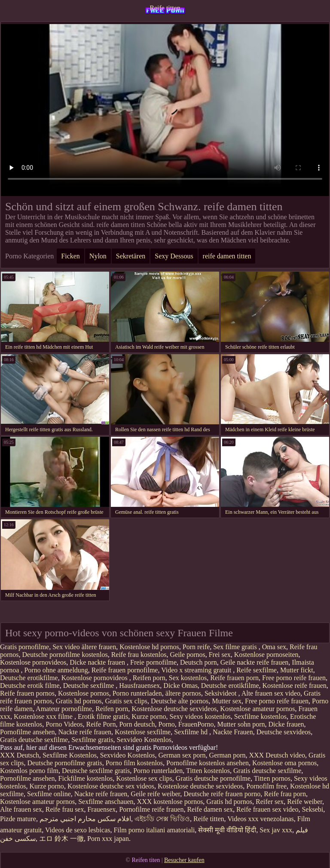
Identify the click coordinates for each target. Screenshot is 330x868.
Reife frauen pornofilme (125, 670)
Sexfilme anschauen (106, 802)
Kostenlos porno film (29, 771)
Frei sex (220, 655)
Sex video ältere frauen (84, 647)
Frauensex (101, 809)
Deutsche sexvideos (284, 732)
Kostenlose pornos (84, 693)
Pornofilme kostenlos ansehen (208, 763)
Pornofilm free (266, 786)
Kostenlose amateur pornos (257, 709)
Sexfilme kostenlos (260, 716)
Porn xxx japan (108, 839)
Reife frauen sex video (267, 809)
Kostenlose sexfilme (143, 732)
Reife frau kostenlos (139, 655)
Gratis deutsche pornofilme (213, 778)
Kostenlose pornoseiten (266, 655)
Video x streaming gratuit (197, 670)
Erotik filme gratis (103, 716)
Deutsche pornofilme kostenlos (65, 655)
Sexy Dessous (174, 256)
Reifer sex (270, 802)
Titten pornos (272, 778)
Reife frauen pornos (27, 693)
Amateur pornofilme (64, 709)
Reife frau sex (65, 809)
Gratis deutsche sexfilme (34, 740)
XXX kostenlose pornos (170, 802)
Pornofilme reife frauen (151, 809)
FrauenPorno (196, 724)
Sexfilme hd (192, 732)
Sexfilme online (49, 794)
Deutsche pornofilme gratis (65, 763)
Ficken (70, 256)
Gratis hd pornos (79, 701)
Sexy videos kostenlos (200, 716)
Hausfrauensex (139, 686)
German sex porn (182, 755)
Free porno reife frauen (294, 678)
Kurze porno (149, 716)
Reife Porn (101, 724)
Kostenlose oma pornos (284, 763)
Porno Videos (64, 724)
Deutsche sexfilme (90, 686)
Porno (167, 724)
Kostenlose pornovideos (33, 662)
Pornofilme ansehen (27, 732)
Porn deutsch (137, 724)
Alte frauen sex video (271, 693)
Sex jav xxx (276, 830)
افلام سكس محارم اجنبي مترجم (85, 819)
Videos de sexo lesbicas (78, 830)
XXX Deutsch (20, 755)
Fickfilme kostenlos (86, 778)
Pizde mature (18, 819)
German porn (228, 755)
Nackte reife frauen (85, 732)
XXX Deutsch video (277, 755)
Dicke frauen (286, 724)
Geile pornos (188, 655)
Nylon (98, 256)
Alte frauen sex (21, 809)
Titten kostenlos (208, 771)
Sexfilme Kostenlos (70, 755)
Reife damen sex (210, 809)
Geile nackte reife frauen (255, 662)
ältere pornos (183, 693)
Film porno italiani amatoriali (154, 830)
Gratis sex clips (126, 701)
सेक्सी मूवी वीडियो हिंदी (227, 830)
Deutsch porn (199, 662)
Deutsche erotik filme (30, 686)
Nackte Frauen (233, 732)
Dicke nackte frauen (98, 662)
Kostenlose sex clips (144, 778)
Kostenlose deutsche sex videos (111, 786)
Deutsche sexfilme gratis (96, 771)
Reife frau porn (285, 794)
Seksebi (312, 809)
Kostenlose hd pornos (149, 647)
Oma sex (274, 647)
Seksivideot (222, 693)
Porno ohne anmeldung (56, 670)
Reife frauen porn (234, 678)
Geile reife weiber (155, 794)
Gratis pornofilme (24, 647)
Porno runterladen (137, 693)
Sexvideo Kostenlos (144, 740)
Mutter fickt (297, 670)
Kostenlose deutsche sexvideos (174, 709)
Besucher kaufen (184, 860)
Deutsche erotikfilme (29, 678)
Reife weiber (305, 802)
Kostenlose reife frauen (294, 686)
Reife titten (165, 8)
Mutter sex (227, 701)
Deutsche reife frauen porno (222, 794)
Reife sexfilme (257, 670)
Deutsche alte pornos (180, 701)
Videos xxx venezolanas (261, 819)
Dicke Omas (180, 686)
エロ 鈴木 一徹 (61, 839)
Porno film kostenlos (134, 763)
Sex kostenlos (188, 678)
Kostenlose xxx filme (44, 716)
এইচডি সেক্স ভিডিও (162, 819)
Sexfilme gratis (92, 740)
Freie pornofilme (153, 662)
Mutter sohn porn (241, 724)
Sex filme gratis (236, 647)
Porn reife (196, 647)
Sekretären (131, 256)
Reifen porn (149, 678)
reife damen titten (227, 256)
